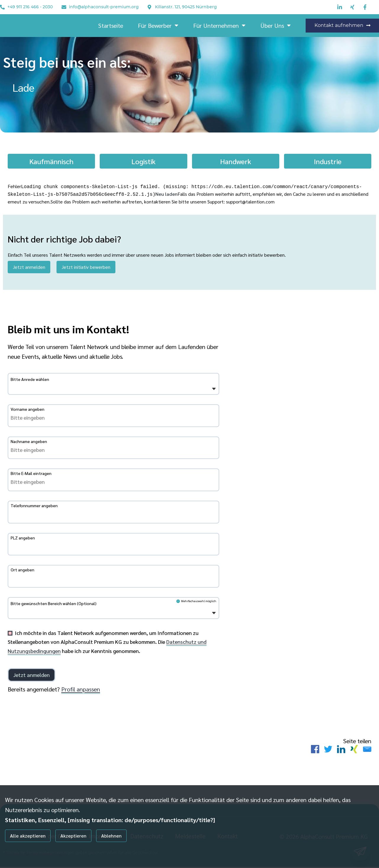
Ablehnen (111, 836)
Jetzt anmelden (29, 266)
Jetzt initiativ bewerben (86, 266)
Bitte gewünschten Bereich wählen (54, 604)
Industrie (328, 161)
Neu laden (166, 193)
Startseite (111, 25)
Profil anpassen (81, 690)
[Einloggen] (32, 676)
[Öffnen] (214, 390)
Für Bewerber (158, 25)
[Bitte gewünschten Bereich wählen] (14, 614)
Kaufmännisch (51, 161)
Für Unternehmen (219, 25)
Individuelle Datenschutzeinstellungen (35, 854)
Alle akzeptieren (28, 836)
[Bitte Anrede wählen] (14, 389)
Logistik (143, 161)
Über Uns (276, 25)
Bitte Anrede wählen (30, 380)
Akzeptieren (73, 836)
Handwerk (236, 161)
